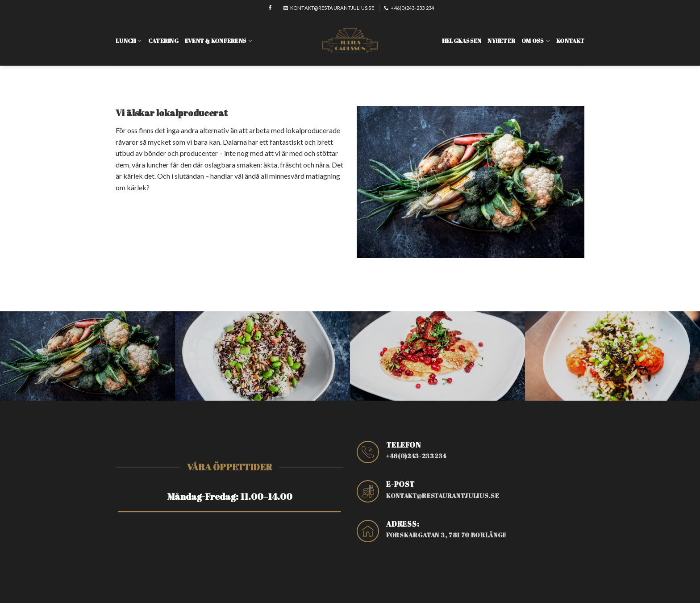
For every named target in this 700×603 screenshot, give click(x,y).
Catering (163, 34)
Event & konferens (219, 34)
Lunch (129, 34)
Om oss (536, 34)
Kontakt (570, 34)
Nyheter (501, 34)
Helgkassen (462, 34)
